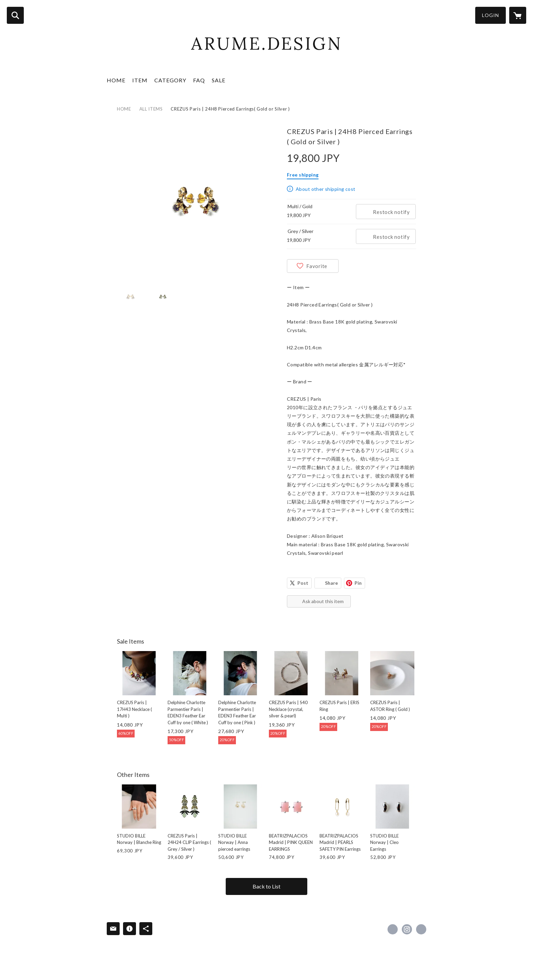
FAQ (199, 80)
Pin (358, 583)
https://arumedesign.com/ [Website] (421, 929)
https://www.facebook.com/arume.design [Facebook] (393, 929)
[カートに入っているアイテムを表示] (518, 15)
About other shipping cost (326, 189)
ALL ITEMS (151, 109)
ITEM (140, 80)
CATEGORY (170, 80)
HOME (116, 80)
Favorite (317, 266)
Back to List (266, 886)
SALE (219, 80)
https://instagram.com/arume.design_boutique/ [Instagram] (407, 929)
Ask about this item (323, 601)
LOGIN (491, 15)
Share (331, 583)
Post (303, 583)
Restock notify (391, 212)
